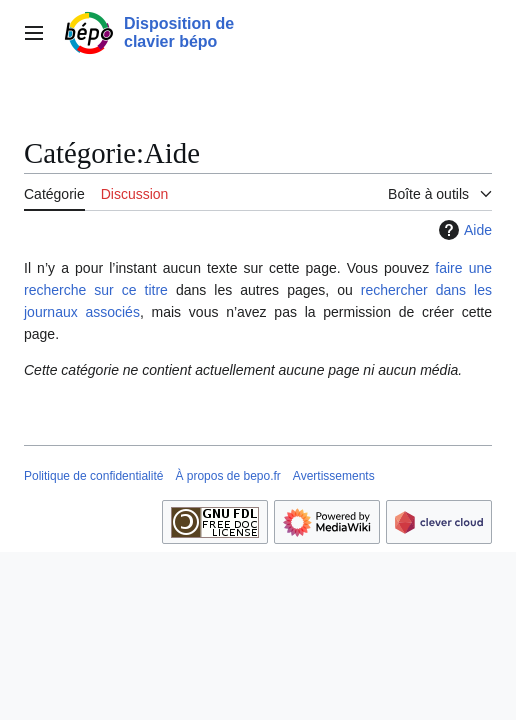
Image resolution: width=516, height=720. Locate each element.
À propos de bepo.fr (227, 476)
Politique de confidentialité (93, 476)
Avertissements (334, 476)
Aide (463, 230)
